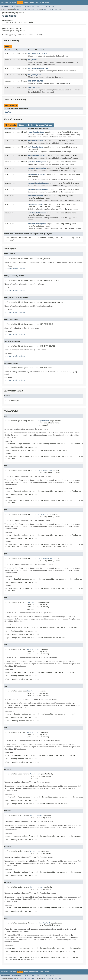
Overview (4, 3)
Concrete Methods (44, 125)
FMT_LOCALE (33, 60)
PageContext (38, 132)
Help (47, 3)
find (30, 132)
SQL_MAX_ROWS (34, 87)
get (30, 141)
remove (31, 168)
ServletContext (39, 155)
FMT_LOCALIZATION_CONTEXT (40, 68)
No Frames (36, 6)
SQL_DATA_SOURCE (36, 81)
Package (13, 3)
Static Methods (26, 125)
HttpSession (38, 141)
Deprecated (34, 3)
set (30, 196)
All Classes (49, 6)
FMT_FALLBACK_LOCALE (38, 53)
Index (42, 3)
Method (31, 9)
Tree (26, 3)
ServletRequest (39, 162)
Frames (28, 6)
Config (8, 112)
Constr (23, 9)
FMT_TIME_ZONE (35, 75)
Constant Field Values (15, 269)
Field (17, 9)
